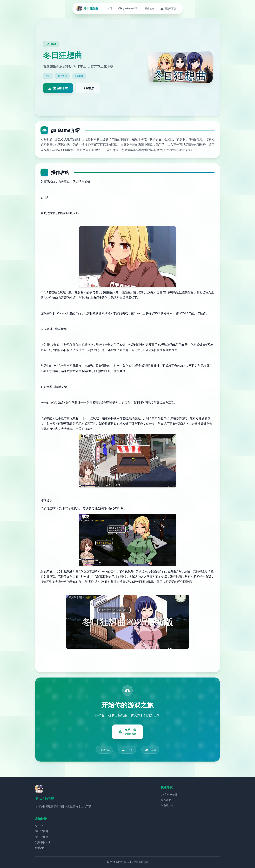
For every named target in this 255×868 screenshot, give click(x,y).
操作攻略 (166, 800)
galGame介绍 (169, 794)
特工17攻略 (42, 831)
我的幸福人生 (43, 842)
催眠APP (40, 848)
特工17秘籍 (42, 837)
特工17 (39, 826)
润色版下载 (167, 805)
